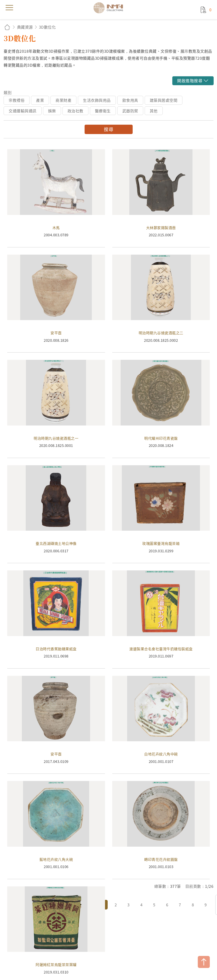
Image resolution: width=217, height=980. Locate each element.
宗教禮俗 (17, 100)
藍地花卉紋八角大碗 (56, 830)
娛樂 (52, 111)
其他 (154, 111)
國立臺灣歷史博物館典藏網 (110, 8)
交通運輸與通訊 (23, 111)
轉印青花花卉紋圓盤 (161, 830)
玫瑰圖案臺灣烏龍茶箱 (161, 514)
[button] (193, 81)
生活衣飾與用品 (97, 100)
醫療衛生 (103, 111)
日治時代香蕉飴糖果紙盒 (56, 619)
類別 (8, 92)
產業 (40, 100)
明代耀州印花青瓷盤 (161, 409)
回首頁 (7, 27)
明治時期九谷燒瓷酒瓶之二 (161, 304)
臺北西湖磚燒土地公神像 (56, 514)
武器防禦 (130, 111)
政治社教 (75, 111)
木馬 (56, 198)
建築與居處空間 (164, 100)
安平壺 (56, 304)
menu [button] (9, 8)
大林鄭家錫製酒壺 (161, 198)
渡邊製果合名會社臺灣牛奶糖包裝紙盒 (161, 619)
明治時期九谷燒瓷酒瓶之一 (56, 409)
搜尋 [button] (108, 129)
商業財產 (63, 100)
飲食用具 (130, 100)
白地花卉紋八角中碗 (161, 725)
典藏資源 (25, 27)
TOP (204, 962)
